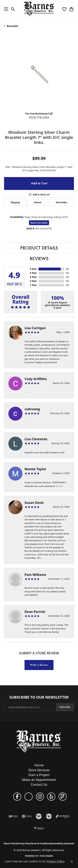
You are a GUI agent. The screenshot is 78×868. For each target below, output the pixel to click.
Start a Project (39, 775)
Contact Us (39, 784)
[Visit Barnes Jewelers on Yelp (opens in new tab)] (51, 797)
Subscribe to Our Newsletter (39, 697)
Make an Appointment (39, 780)
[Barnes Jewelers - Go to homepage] (39, 741)
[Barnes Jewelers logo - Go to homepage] (39, 9)
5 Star (33, 269)
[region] (39, 74)
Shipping (15, 202)
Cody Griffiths (36, 379)
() (67, 269)
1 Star (33, 285)
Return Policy (11, 843)
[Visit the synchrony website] (63, 816)
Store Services (39, 770)
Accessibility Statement (63, 843)
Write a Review (39, 665)
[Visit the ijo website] (13, 816)
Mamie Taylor (35, 469)
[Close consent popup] (72, 862)
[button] (13, 9)
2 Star (33, 281)
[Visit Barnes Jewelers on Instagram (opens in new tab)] (40, 797)
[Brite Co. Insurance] (39, 828)
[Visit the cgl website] (39, 816)
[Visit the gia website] (27, 816)
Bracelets (13, 26)
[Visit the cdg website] (49, 816)
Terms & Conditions (41, 843)
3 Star (33, 277)
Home (39, 765)
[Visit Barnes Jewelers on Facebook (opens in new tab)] (17, 797)
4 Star (33, 273)
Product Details (39, 248)
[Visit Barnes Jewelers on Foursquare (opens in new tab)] (63, 797)
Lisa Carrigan (35, 328)
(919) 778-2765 (39, 118)
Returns (38, 202)
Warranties (61, 202)
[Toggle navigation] (5, 9)
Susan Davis (34, 503)
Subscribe (65, 707)
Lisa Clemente (36, 439)
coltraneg (32, 409)
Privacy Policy (24, 843)
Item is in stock (39, 223)
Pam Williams (35, 575)
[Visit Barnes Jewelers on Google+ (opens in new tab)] (29, 797)
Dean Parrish (35, 612)
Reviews (39, 259)
